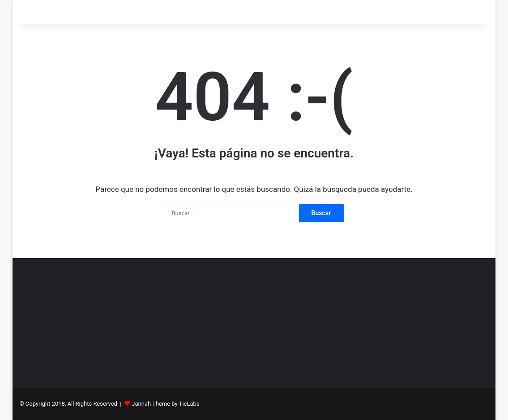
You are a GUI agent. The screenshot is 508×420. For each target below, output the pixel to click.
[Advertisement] (254, 321)
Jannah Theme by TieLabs (165, 404)
